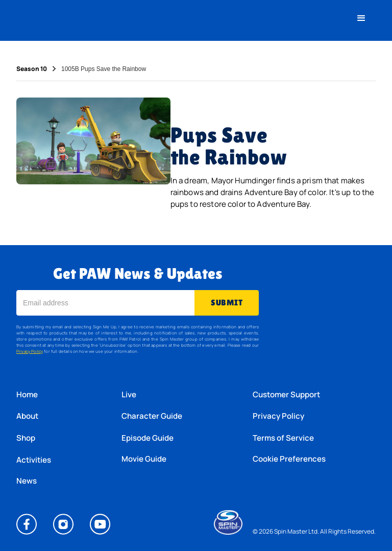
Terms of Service (283, 438)
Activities (34, 460)
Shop (26, 438)
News (27, 481)
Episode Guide (148, 438)
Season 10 (32, 69)
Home (27, 394)
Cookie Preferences (289, 459)
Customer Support (286, 394)
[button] (361, 18)
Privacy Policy (30, 351)
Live (129, 394)
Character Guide (152, 416)
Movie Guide (144, 459)
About (27, 416)
